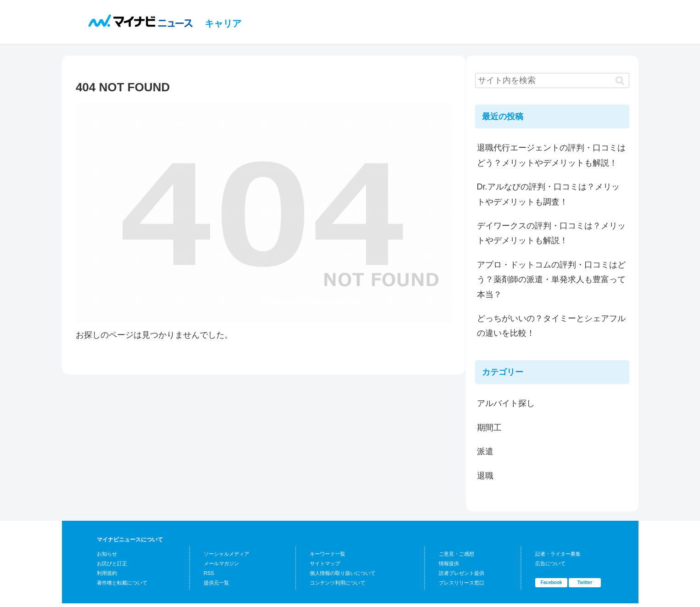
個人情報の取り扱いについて (343, 573)
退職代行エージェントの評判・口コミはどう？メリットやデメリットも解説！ (551, 155)
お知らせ (107, 554)
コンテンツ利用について (338, 583)
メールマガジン (221, 563)
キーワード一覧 (328, 554)
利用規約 (107, 573)
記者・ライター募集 (558, 554)
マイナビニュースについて (130, 540)
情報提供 (449, 563)
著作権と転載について (122, 583)
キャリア (223, 23)
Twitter (585, 582)
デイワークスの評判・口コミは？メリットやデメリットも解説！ (551, 233)
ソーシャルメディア (227, 554)
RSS (209, 573)
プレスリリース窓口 (462, 583)
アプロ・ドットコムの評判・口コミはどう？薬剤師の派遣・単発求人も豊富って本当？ (551, 280)
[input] (552, 81)
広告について (550, 563)
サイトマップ (325, 563)
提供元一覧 (216, 583)
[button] (620, 81)
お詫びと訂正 (112, 563)
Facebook (552, 582)
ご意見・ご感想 (456, 554)
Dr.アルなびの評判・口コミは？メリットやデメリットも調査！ (548, 194)
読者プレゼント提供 (462, 573)
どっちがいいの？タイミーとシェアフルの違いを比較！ (551, 326)
